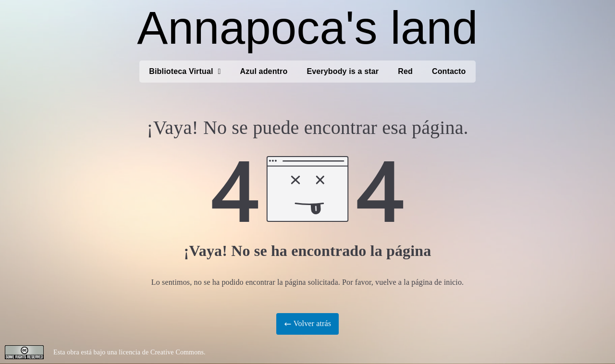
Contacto (449, 71)
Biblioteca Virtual (185, 72)
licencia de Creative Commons (161, 352)
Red (405, 71)
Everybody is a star (343, 71)
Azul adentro (264, 71)
